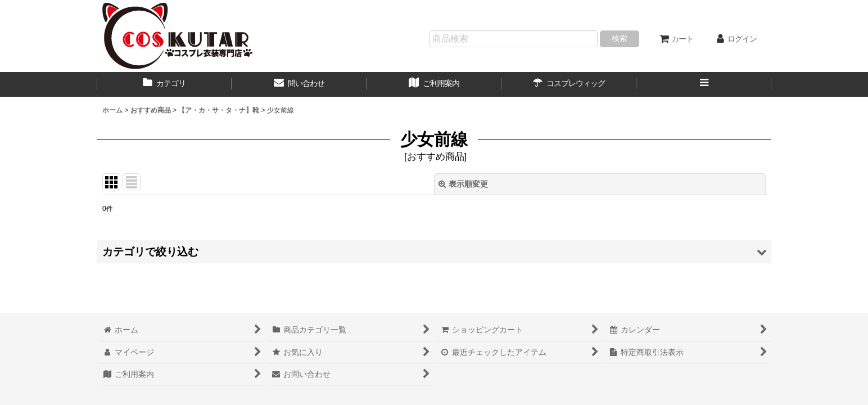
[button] (704, 84)
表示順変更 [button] (463, 184)
